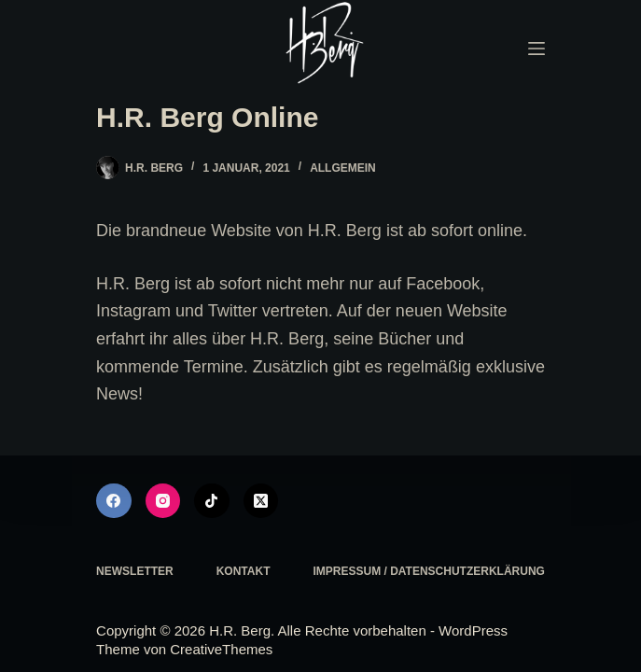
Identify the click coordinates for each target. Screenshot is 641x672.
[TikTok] (212, 501)
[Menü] (536, 49)
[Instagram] (163, 501)
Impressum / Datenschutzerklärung (428, 571)
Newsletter (135, 571)
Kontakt (244, 571)
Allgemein (343, 168)
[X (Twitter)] (261, 501)
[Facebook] (114, 501)
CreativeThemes (221, 649)
